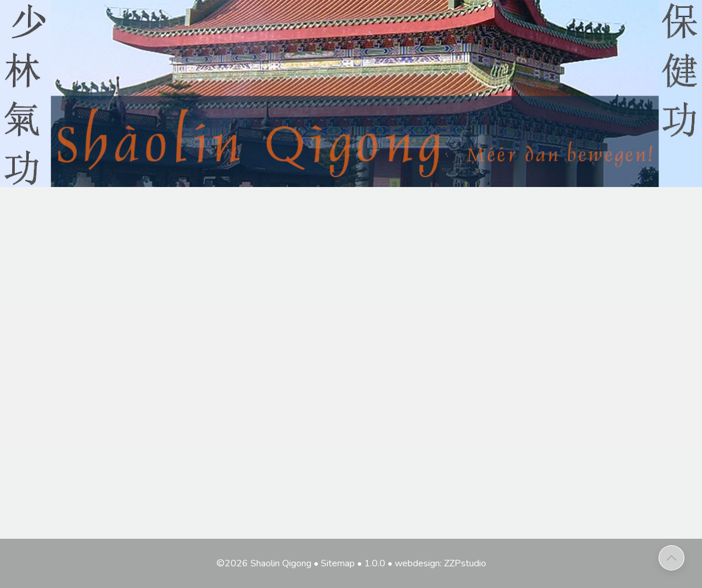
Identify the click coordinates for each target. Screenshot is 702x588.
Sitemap (338, 563)
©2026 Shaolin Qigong (264, 563)
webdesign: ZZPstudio (440, 563)
